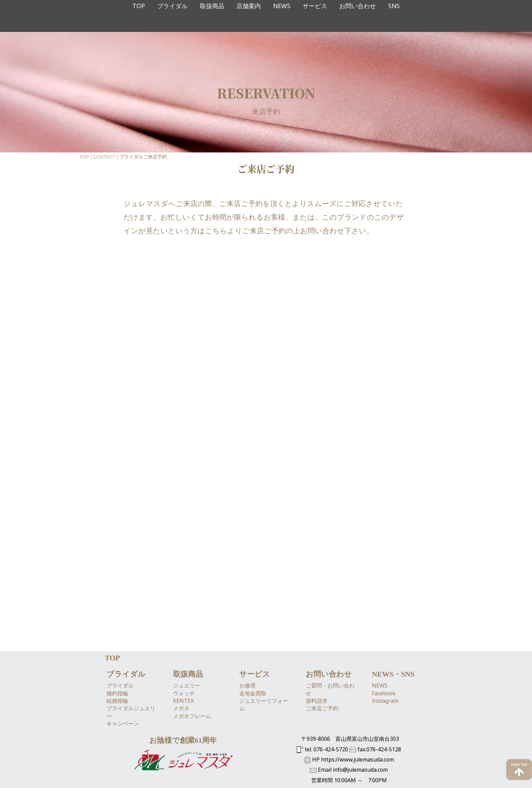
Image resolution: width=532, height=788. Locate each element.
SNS (394, 38)
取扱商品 (212, 38)
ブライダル (172, 38)
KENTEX (183, 650)
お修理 (247, 635)
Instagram (385, 650)
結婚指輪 (117, 650)
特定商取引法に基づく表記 (226, 766)
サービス (315, 38)
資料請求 (317, 650)
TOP (139, 38)
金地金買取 (253, 642)
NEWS (282, 38)
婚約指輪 (117, 642)
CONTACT (104, 157)
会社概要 (183, 766)
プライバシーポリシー (283, 766)
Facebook (384, 642)
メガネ (181, 658)
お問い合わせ (358, 38)
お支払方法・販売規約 (335, 766)
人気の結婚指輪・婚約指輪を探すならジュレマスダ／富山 (222, 781)
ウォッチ (184, 642)
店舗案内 (249, 38)
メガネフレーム (192, 665)
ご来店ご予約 (322, 658)
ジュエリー (187, 635)
